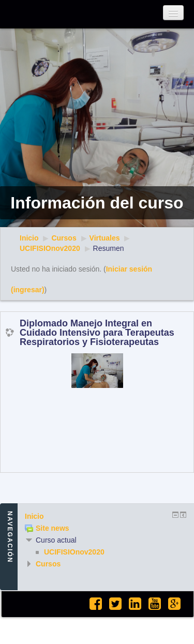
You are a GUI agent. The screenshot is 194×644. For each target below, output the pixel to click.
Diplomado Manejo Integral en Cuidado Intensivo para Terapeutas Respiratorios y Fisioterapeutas (97, 333)
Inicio (29, 238)
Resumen (109, 248)
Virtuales (105, 238)
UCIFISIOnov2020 (50, 248)
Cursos (64, 238)
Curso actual (56, 540)
